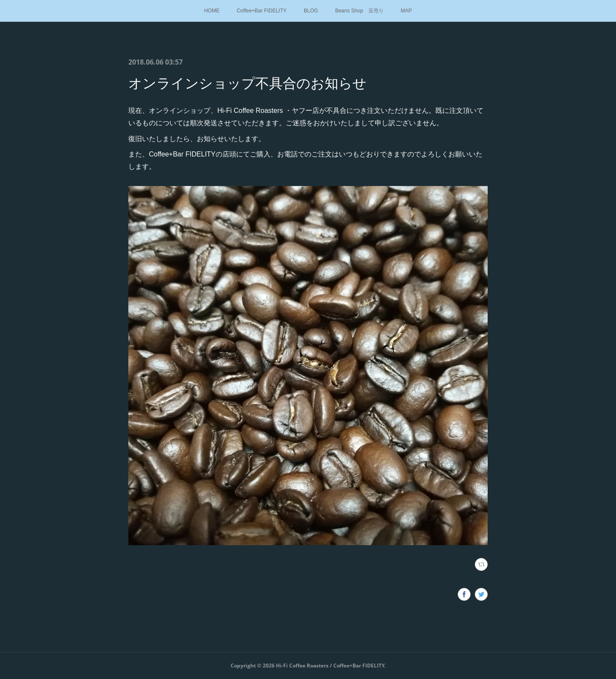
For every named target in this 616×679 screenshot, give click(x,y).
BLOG (311, 11)
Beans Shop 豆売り (359, 11)
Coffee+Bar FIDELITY (262, 11)
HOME (212, 11)
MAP (406, 11)
